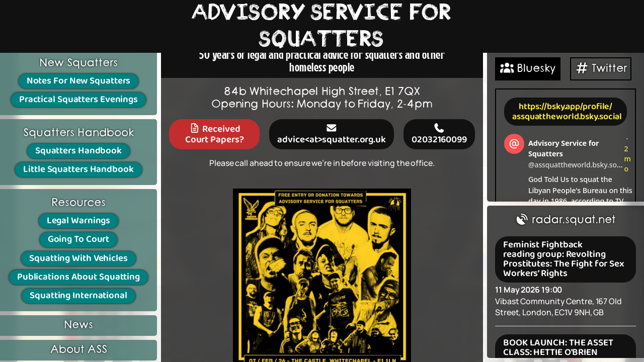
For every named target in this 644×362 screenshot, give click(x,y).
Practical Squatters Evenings (78, 100)
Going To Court (79, 239)
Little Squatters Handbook (78, 169)
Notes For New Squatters (79, 81)
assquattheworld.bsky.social (567, 117)
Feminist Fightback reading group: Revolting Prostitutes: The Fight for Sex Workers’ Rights (563, 259)
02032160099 (439, 134)
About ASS (78, 350)
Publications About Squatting (78, 277)
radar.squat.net (566, 220)
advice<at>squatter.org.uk (332, 134)
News (78, 325)
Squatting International (78, 296)
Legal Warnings (79, 221)
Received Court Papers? (215, 134)
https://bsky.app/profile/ (566, 107)
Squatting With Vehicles (78, 258)
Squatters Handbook (78, 151)
